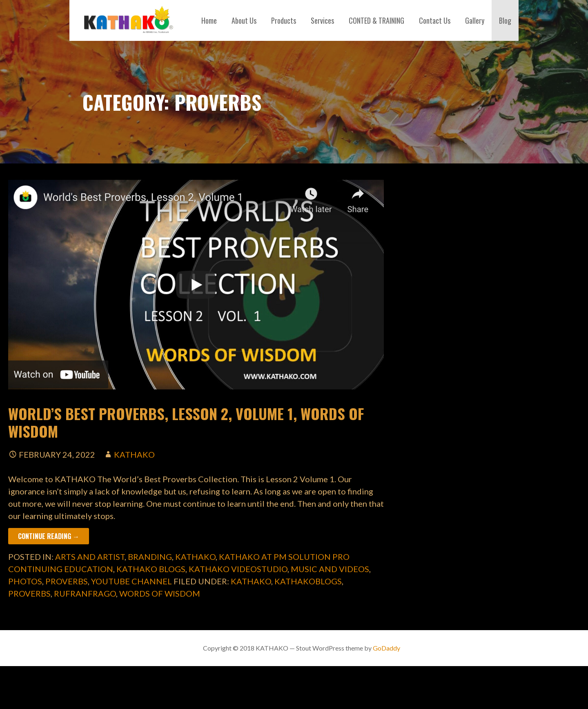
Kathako (195, 557)
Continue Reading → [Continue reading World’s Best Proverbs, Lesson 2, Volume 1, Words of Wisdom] (49, 536)
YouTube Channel (131, 581)
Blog (505, 20)
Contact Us (435, 20)
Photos (25, 581)
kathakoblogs (308, 581)
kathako (134, 454)
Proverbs (67, 581)
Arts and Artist (90, 557)
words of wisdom (160, 593)
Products (284, 20)
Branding (150, 557)
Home (209, 20)
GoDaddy (386, 648)
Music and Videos (330, 569)
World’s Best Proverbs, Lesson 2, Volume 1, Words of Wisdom (186, 422)
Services (322, 20)
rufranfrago (85, 593)
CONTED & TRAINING (376, 20)
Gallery (475, 20)
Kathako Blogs (151, 569)
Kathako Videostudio (238, 569)
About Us (244, 20)
